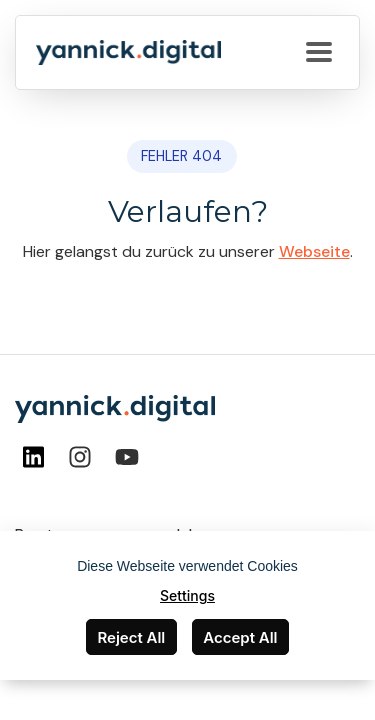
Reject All (131, 637)
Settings (187, 595)
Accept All (240, 637)
